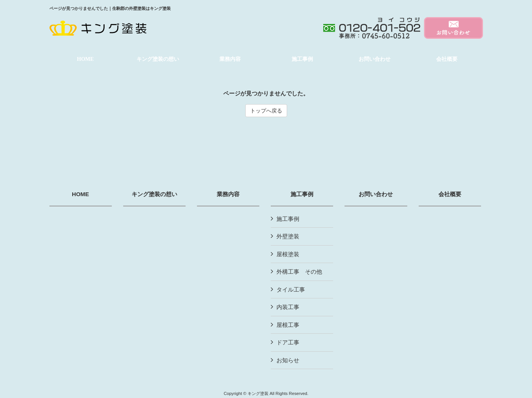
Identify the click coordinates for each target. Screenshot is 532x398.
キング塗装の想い (154, 194)
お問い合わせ (376, 194)
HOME (80, 194)
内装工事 (288, 307)
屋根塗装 (288, 254)
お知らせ (288, 360)
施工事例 (302, 194)
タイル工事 (291, 289)
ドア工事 (288, 342)
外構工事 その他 (299, 272)
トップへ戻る (266, 111)
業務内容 (228, 194)
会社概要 (450, 194)
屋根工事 (288, 325)
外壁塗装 (288, 236)
